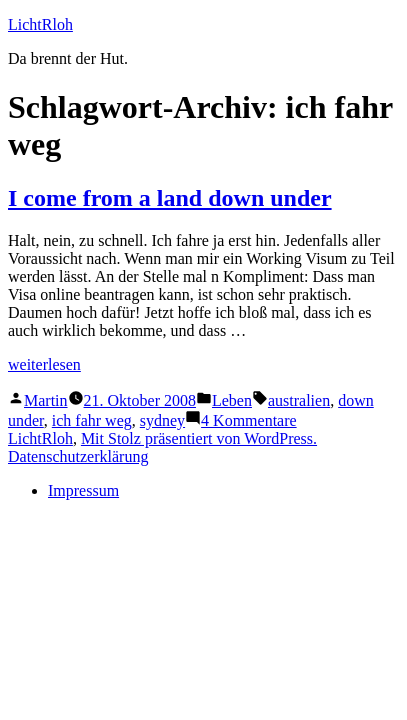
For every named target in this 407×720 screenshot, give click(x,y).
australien (299, 400)
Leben (232, 400)
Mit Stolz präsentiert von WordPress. (199, 438)
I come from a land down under (170, 198)
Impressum (83, 490)
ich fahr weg (92, 420)
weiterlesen (44, 364)
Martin (46, 400)
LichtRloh (40, 24)
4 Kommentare (249, 420)
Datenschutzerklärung (78, 456)
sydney (162, 420)
